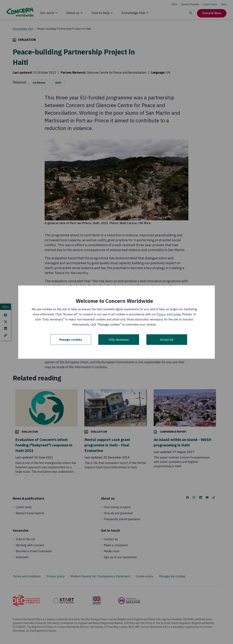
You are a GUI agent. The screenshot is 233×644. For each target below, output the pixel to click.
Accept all (167, 340)
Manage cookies (71, 340)
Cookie (177, 314)
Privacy (161, 314)
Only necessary (119, 340)
